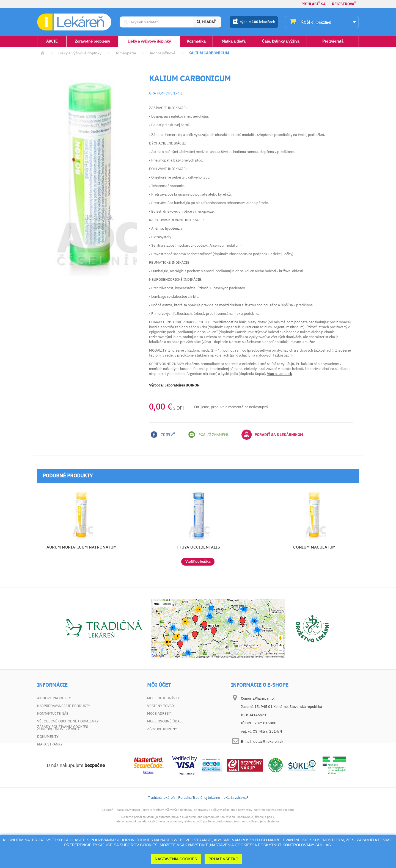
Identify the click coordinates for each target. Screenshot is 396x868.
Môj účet (159, 685)
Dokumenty (48, 737)
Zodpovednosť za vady (58, 729)
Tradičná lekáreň (161, 823)
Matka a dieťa (234, 41)
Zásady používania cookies (63, 752)
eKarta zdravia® (236, 823)
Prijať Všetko (223, 859)
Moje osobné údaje (165, 721)
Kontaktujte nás (53, 713)
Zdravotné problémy (92, 41)
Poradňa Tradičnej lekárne (199, 823)
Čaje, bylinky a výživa (281, 41)
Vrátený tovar (160, 706)
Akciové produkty (54, 698)
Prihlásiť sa (313, 4)
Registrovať (344, 4)
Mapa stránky (50, 744)
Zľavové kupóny (162, 729)
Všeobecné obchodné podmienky (68, 721)
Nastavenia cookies (176, 859)
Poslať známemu (209, 435)
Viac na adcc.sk (280, 374)
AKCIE (52, 41)
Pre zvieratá (333, 41)
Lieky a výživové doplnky (149, 41)
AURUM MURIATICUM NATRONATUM (82, 547)
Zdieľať (163, 435)
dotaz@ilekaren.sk (268, 742)
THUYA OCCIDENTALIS (198, 547)
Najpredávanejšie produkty (64, 706)
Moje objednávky (163, 698)
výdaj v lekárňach (254, 22)
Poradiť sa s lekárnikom (272, 435)
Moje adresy (159, 713)
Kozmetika (196, 41)
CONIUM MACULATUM (314, 547)
